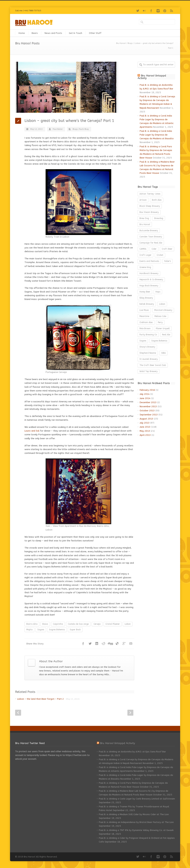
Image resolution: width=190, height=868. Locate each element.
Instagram (158, 11)
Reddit (104, 644)
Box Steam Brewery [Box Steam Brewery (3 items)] (149, 212)
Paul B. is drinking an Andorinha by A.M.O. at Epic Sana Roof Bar (132, 752)
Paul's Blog (84, 129)
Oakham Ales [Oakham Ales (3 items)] (146, 322)
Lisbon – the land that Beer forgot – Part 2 (48, 699)
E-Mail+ (131, 644)
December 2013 (148, 402)
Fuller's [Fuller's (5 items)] (168, 261)
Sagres (41, 630)
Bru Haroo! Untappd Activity (152, 77)
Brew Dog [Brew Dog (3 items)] (144, 218)
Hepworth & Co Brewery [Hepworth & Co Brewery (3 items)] (151, 280)
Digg (110, 644)
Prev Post (18, 713)
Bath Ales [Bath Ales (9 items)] (157, 200)
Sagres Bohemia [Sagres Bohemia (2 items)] (159, 341)
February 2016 (147, 390)
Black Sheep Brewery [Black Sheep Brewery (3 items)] (150, 206)
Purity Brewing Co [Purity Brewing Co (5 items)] (148, 335)
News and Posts (53, 33)
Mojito (29, 630)
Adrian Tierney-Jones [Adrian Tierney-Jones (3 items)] (150, 194)
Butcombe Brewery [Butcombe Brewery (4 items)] (149, 231)
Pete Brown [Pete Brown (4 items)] (145, 328)
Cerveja (97, 624)
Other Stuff (95, 33)
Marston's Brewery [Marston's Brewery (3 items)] (163, 310)
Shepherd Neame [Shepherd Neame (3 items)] (148, 353)
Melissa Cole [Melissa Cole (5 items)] (160, 316)
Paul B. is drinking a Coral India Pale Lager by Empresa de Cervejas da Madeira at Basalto (157, 135)
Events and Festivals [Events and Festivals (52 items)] (149, 261)
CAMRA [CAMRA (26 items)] (143, 249)
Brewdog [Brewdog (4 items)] (159, 218)
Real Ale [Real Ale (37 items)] (166, 335)
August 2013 (146, 419)
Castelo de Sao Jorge (78, 624)
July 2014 (145, 394)
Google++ (124, 644)
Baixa (45, 624)
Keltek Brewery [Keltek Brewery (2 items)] (147, 304)
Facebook (151, 11)
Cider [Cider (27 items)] (154, 249)
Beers (35, 33)
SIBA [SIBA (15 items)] (163, 353)
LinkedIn (97, 644)
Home (22, 33)
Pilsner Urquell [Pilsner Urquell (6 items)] (163, 328)
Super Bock (75, 630)
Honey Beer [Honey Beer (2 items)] (145, 292)
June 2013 (145, 427)
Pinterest (165, 11)
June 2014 (145, 398)
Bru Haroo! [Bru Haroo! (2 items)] (145, 224)
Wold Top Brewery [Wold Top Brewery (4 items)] (148, 371)
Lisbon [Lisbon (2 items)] (162, 304)
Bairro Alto (32, 624)
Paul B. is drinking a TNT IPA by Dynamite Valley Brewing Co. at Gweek (136, 830)
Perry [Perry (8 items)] (160, 322)
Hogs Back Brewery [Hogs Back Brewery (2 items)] (149, 286)
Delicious (117, 644)
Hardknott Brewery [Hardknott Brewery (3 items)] (149, 273)
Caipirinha (58, 624)
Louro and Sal (32, 431)
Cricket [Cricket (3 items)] (160, 255)
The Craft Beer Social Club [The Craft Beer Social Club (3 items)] (153, 365)
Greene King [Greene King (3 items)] (145, 267)
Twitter (138, 11)
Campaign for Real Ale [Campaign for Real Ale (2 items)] (151, 243)
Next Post (130, 713)
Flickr (144, 11)
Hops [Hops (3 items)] (158, 292)
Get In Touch (76, 33)
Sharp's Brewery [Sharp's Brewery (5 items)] (147, 347)
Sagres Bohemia (57, 630)
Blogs (130, 43)
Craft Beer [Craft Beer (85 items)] (167, 249)
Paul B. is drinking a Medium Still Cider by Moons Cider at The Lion (134, 814)
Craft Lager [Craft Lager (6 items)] (145, 255)
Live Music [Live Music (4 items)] (144, 310)
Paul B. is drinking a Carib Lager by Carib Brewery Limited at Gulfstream (137, 799)
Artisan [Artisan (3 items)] (143, 200)
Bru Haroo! (121, 43)
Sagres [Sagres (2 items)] (143, 341)
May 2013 (145, 431)
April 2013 (145, 435)
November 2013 (148, 406)
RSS (172, 11)
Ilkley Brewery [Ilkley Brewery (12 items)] (146, 298)
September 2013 (149, 415)
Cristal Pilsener (113, 624)
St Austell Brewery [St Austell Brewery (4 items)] (149, 359)
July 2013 (145, 423)
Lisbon (128, 624)
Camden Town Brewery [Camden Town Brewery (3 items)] (151, 237)
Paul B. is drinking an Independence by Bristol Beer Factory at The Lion (136, 822)
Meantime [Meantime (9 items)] (144, 316)
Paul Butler (58, 129)
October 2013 (147, 411)
